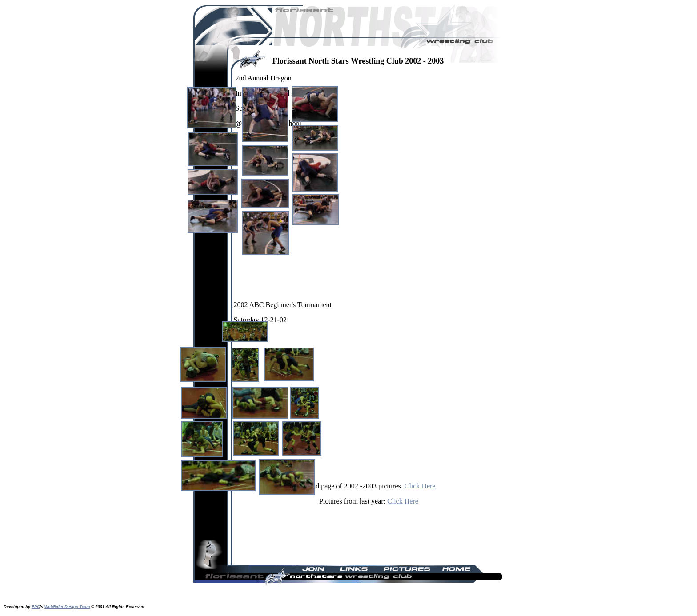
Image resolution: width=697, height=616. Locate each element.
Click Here (420, 486)
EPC (36, 607)
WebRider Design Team (67, 607)
